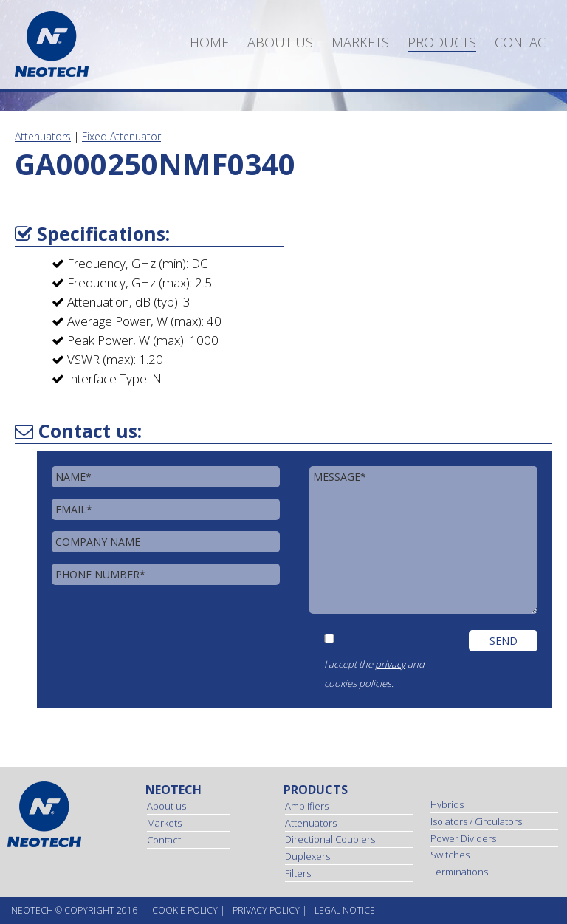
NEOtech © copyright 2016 (74, 910)
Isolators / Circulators (476, 821)
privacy (390, 664)
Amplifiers (307, 806)
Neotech (173, 790)
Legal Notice (345, 910)
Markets (360, 42)
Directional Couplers (330, 839)
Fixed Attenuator (121, 136)
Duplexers (307, 856)
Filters (298, 873)
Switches (450, 855)
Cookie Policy (185, 910)
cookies (340, 683)
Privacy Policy (266, 910)
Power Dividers (463, 838)
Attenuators (43, 136)
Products (442, 42)
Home (209, 42)
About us (280, 42)
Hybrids (447, 804)
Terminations (459, 872)
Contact (523, 42)
